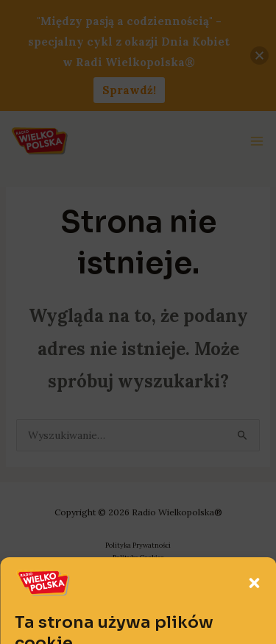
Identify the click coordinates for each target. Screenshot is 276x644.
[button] (254, 583)
